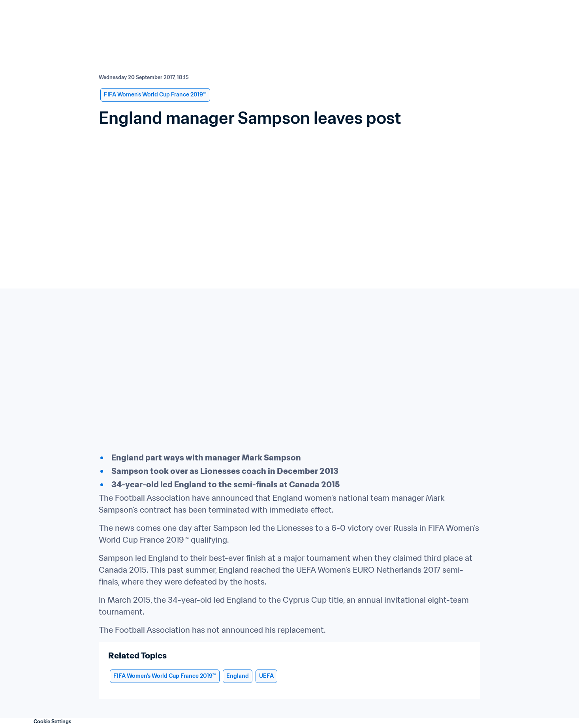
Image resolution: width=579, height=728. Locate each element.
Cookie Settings (53, 721)
